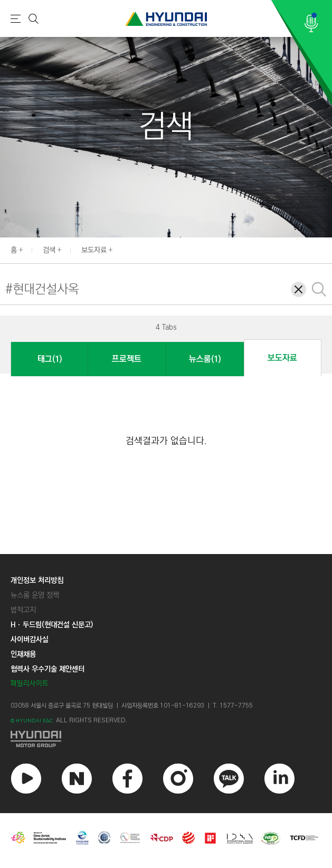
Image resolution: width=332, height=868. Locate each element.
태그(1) (50, 359)
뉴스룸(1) (205, 359)
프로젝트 (127, 359)
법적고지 (23, 610)
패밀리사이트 (30, 684)
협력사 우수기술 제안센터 (48, 669)
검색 (49, 250)
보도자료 (94, 250)
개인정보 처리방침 (37, 580)
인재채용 (23, 654)
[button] (16, 327)
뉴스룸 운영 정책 (35, 595)
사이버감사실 (30, 640)
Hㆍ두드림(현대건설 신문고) (52, 625)
